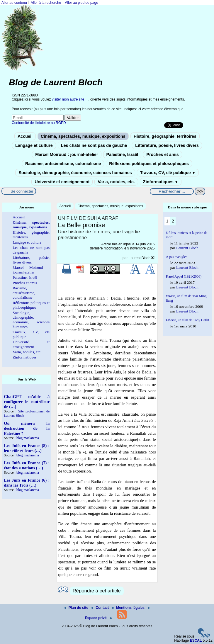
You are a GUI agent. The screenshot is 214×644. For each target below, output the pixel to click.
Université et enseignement (62, 182)
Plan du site (77, 608)
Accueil (25, 136)
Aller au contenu (14, 3)
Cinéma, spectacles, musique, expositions (83, 136)
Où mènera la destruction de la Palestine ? (27, 428)
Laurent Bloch (140, 258)
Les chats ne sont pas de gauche (94, 145)
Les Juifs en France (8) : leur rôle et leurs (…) (27, 448)
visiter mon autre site (68, 99)
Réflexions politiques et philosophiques (149, 164)
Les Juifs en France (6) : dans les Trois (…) (27, 483)
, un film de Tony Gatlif (188, 320)
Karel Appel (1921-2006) (184, 276)
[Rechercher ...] (172, 191)
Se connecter (22, 191)
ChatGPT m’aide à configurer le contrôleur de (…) (27, 402)
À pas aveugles (177, 257)
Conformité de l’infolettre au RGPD (39, 123)
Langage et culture (34, 145)
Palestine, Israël (122, 154)
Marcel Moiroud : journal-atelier (67, 154)
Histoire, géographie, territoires (165, 136)
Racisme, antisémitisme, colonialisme (63, 164)
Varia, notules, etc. (116, 182)
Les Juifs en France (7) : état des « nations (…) (27, 465)
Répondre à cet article (97, 591)
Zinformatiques (161, 182)
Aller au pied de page (81, 3)
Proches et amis (162, 154)
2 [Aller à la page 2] (173, 221)
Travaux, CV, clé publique (168, 173)
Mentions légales (129, 608)
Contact (101, 608)
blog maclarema (28, 438)
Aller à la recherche (46, 3)
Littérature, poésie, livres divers (167, 145)
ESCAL (196, 640)
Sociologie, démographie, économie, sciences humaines (75, 173)
